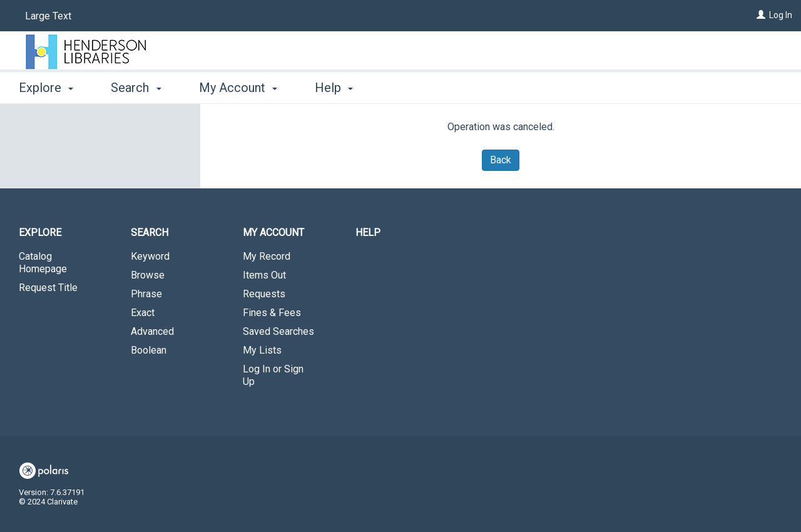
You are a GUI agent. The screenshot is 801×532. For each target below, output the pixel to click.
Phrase (146, 294)
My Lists (262, 350)
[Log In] (761, 15)
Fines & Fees (272, 313)
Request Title (48, 288)
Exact (143, 313)
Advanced (152, 331)
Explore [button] (46, 88)
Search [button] (136, 88)
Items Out (264, 275)
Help (368, 233)
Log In (781, 15)
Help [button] (334, 88)
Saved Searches (278, 331)
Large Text (48, 16)
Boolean (149, 350)
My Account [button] (238, 88)
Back (501, 160)
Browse (148, 275)
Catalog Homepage (43, 263)
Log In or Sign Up (273, 375)
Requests (264, 294)
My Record (267, 256)
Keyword (150, 256)
